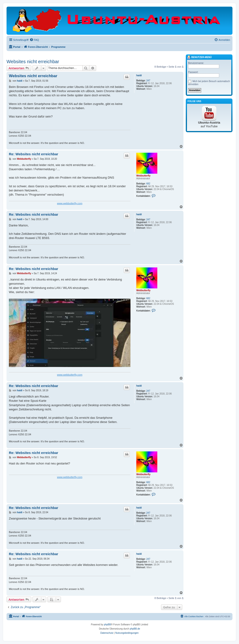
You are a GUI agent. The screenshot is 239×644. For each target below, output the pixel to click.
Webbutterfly (143, 176)
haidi (139, 75)
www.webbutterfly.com (70, 203)
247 (148, 81)
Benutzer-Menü (199, 57)
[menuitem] (34, 40)
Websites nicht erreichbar (33, 62)
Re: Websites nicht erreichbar (33, 154)
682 (148, 184)
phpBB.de (135, 629)
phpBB (107, 625)
